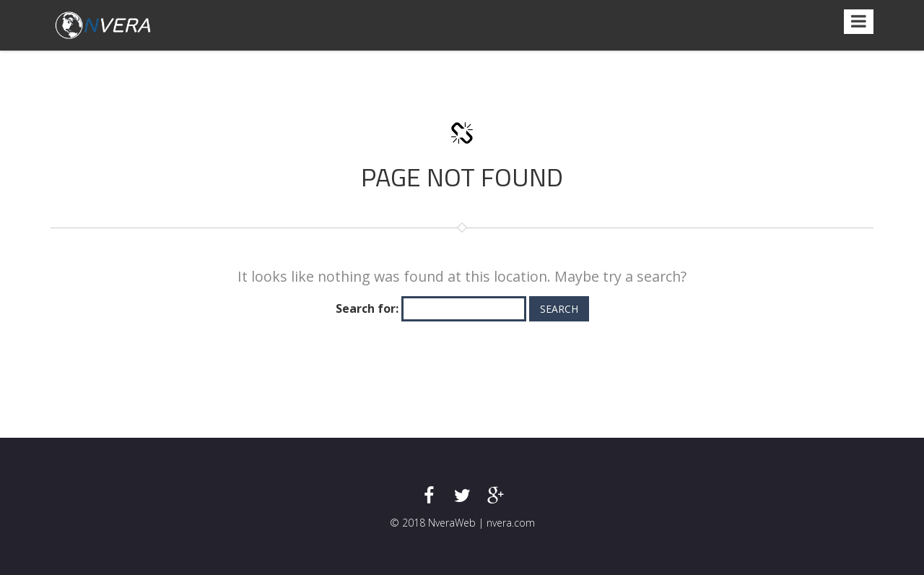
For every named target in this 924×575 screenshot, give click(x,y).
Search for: (367, 308)
